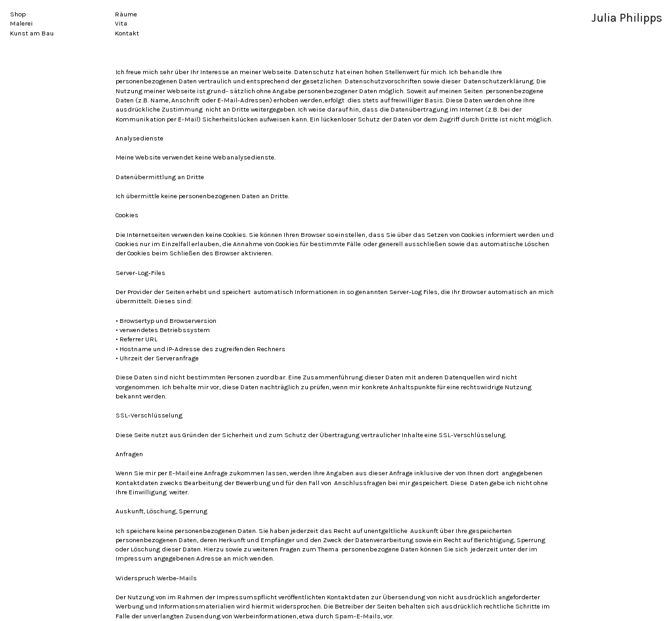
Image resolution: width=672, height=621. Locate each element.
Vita (121, 24)
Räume (126, 14)
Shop (18, 14)
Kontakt (127, 33)
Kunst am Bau (32, 33)
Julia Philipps (627, 18)
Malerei (21, 24)
